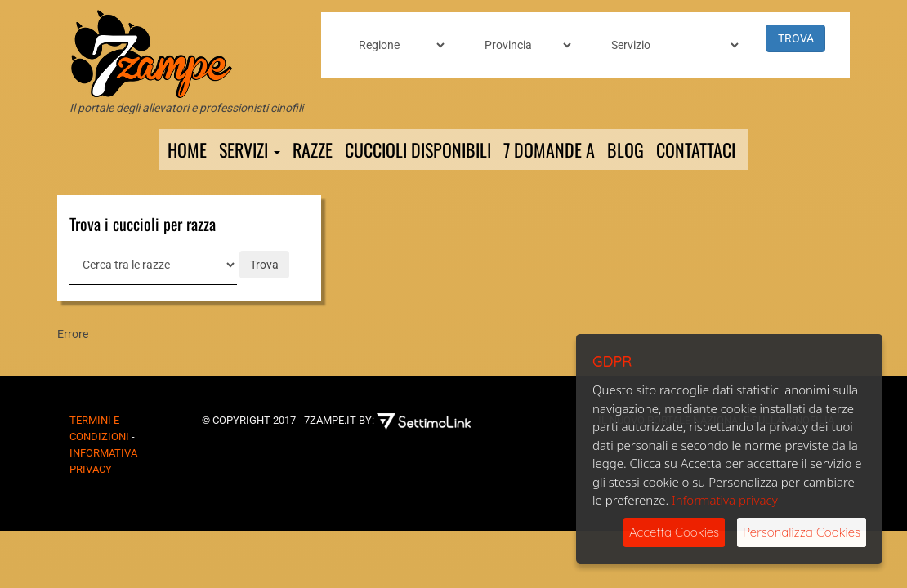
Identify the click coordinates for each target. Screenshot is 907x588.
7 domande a (549, 149)
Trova (264, 265)
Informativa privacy (725, 500)
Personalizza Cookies (802, 532)
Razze (313, 149)
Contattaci (696, 149)
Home (187, 149)
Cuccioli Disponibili (418, 149)
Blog (626, 149)
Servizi (250, 149)
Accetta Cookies (674, 532)
